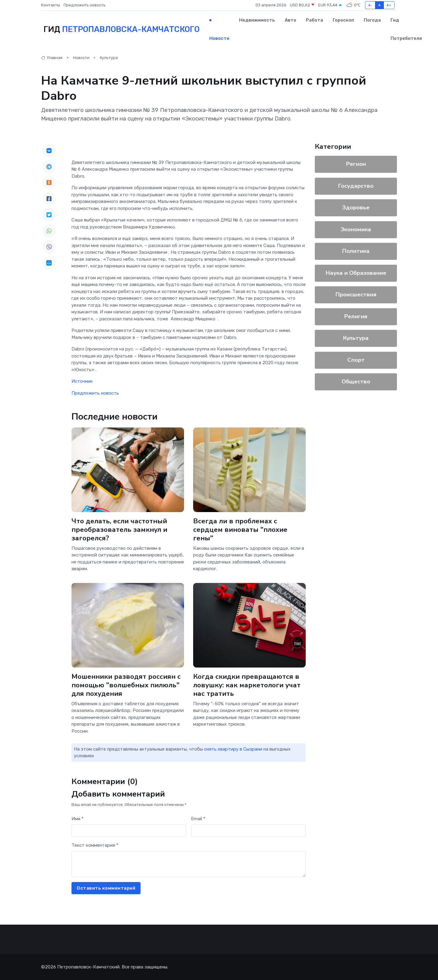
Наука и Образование (356, 273)
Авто (290, 20)
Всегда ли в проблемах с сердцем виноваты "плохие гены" (240, 529)
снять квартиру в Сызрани (233, 749)
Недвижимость (257, 20)
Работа (315, 20)
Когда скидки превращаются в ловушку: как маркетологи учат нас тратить (247, 685)
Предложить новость (85, 5)
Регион (356, 164)
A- (370, 5)
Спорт (356, 360)
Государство (356, 186)
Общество (356, 382)
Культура (109, 58)
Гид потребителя (406, 29)
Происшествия (356, 295)
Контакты (50, 5)
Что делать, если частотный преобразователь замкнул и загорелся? (119, 529)
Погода (372, 20)
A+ (389, 5)
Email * (198, 819)
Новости (219, 38)
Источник (82, 381)
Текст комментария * (95, 845)
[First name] (129, 831)
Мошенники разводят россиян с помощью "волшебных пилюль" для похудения (126, 685)
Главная (52, 58)
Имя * (78, 819)
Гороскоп (343, 20)
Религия (356, 316)
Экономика (356, 229)
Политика (356, 251)
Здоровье (356, 208)
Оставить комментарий (106, 888)
